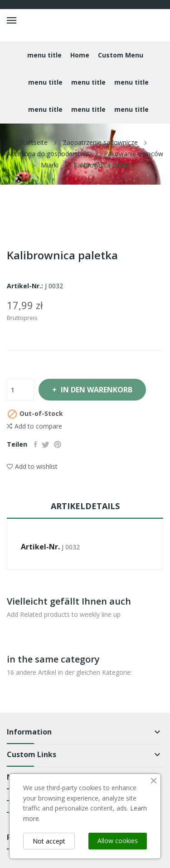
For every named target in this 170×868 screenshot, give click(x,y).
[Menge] (20, 390)
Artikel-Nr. (40, 547)
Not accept (49, 841)
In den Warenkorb (96, 390)
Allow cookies (118, 841)
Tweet (46, 444)
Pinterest (58, 444)
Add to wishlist (32, 466)
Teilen (36, 444)
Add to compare (34, 426)
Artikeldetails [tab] (85, 506)
